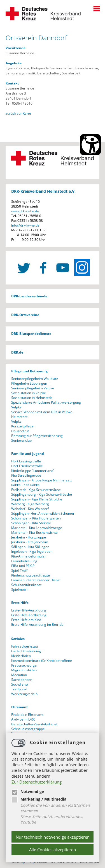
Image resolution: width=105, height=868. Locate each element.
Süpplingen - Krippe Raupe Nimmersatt (41, 480)
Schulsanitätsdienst (26, 585)
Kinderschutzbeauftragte (31, 575)
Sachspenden (22, 680)
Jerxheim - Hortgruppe (29, 537)
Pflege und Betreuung (29, 371)
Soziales (18, 639)
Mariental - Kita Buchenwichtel (35, 532)
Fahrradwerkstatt (25, 646)
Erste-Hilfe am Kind (26, 620)
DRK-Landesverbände (29, 296)
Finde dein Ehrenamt (27, 715)
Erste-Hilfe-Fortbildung (29, 615)
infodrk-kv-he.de (25, 225)
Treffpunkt (19, 689)
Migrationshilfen (24, 670)
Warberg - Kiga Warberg (30, 504)
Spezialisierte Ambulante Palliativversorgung (46, 402)
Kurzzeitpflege (22, 426)
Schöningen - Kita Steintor (31, 523)
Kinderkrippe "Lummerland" (33, 471)
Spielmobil (19, 590)
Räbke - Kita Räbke (25, 485)
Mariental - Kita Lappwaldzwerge (37, 528)
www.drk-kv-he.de (25, 211)
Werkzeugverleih (24, 694)
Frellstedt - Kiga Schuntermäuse (36, 490)
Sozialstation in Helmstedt (32, 398)
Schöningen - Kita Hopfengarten (36, 518)
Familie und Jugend (28, 454)
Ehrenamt (19, 707)
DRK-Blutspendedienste (31, 334)
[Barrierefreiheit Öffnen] (90, 145)
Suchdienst (20, 684)
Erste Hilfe (20, 603)
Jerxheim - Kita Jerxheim (30, 542)
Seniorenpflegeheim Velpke (33, 388)
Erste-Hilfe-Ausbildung (29, 610)
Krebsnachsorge (24, 665)
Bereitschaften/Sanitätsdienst (34, 724)
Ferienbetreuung (24, 561)
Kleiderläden (21, 656)
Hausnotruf (20, 431)
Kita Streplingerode (26, 475)
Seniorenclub (21, 440)
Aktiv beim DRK (23, 719)
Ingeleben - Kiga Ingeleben (32, 551)
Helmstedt (19, 417)
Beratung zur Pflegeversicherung (37, 436)
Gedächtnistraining (26, 651)
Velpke (16, 407)
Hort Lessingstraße (26, 461)
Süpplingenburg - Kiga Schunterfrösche (42, 494)
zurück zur (18, 113)
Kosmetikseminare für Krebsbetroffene (42, 661)
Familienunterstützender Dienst (36, 580)
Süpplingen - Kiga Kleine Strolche (37, 499)
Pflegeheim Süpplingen (29, 383)
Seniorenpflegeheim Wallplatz (35, 379)
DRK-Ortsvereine (25, 315)
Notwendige (28, 792)
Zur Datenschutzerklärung (37, 782)
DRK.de (17, 352)
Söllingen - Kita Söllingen (30, 547)
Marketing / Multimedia (39, 799)
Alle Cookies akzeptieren (53, 850)
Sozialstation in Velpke (29, 393)
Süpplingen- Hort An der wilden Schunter (43, 513)
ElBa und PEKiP (23, 566)
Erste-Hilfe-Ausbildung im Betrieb (37, 624)
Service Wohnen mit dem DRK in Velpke (42, 412)
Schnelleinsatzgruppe (28, 729)
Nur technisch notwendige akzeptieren (53, 837)
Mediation (19, 675)
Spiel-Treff (19, 571)
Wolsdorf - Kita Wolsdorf (30, 509)
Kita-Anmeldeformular (29, 556)
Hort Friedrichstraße (27, 466)
